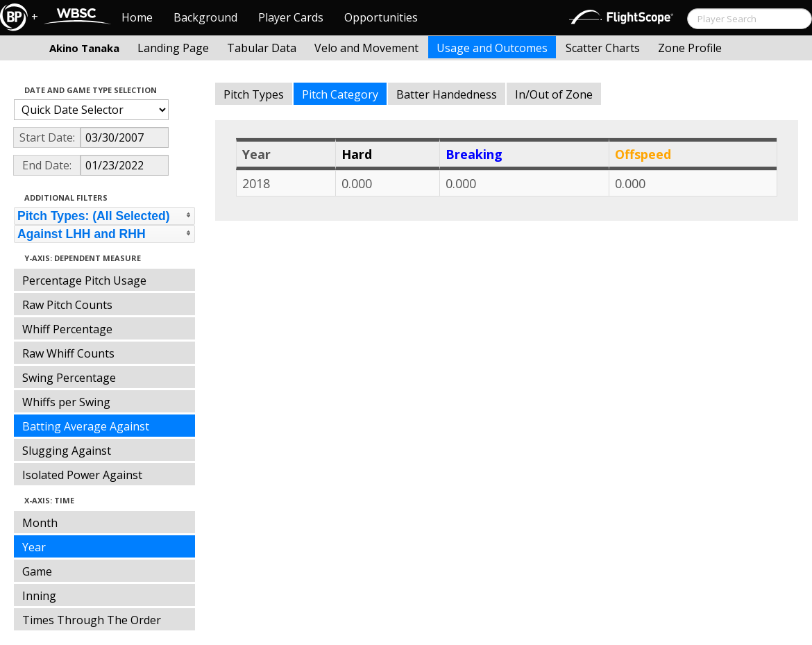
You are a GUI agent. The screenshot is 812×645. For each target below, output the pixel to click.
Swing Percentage (69, 378)
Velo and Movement (366, 48)
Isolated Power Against (82, 475)
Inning (39, 596)
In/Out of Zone (554, 94)
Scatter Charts (603, 48)
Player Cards (291, 17)
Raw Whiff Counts (68, 353)
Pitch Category (340, 94)
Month (40, 523)
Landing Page (173, 48)
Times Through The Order (92, 620)
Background (205, 17)
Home (137, 17)
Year (34, 547)
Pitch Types (254, 94)
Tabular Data (262, 48)
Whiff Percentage (67, 329)
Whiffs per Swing (66, 402)
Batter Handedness (447, 94)
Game (37, 571)
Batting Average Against (86, 426)
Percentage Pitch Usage (84, 280)
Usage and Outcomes (492, 48)
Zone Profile (690, 48)
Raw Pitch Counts (67, 305)
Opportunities (381, 17)
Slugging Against (67, 451)
